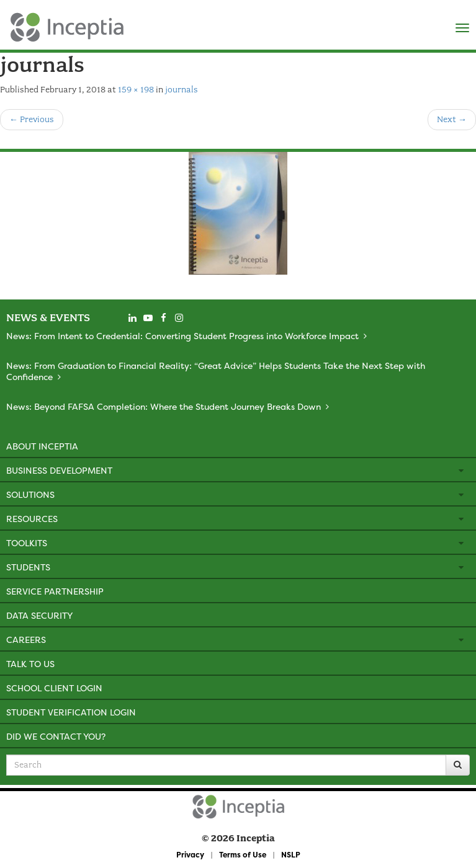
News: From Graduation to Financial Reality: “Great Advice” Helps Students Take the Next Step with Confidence (216, 371)
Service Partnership (55, 591)
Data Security (39, 615)
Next (452, 119)
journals (182, 90)
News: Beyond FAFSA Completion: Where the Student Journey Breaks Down (164, 406)
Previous (32, 119)
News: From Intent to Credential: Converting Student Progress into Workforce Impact (182, 336)
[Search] (458, 765)
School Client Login (54, 688)
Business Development (59, 470)
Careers (26, 640)
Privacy (190, 855)
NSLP (291, 855)
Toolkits (27, 543)
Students (28, 567)
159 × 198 (136, 90)
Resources (32, 519)
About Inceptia (42, 446)
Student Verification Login (71, 712)
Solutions (30, 494)
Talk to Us (30, 664)
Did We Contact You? (56, 736)
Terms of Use (243, 855)
